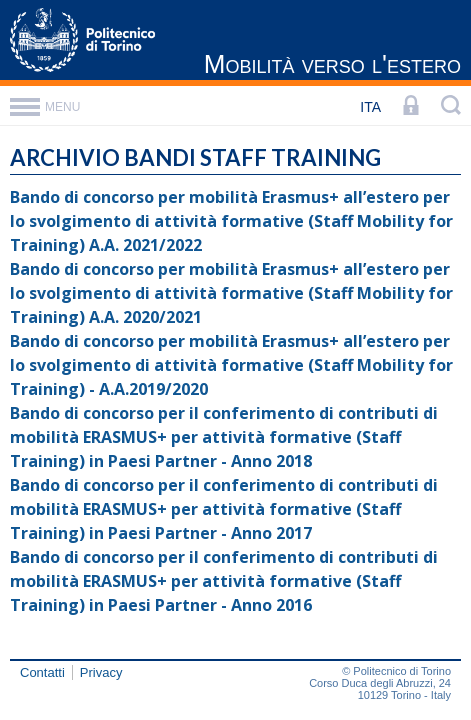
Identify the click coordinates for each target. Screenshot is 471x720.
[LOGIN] (411, 107)
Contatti (42, 672)
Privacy (101, 672)
